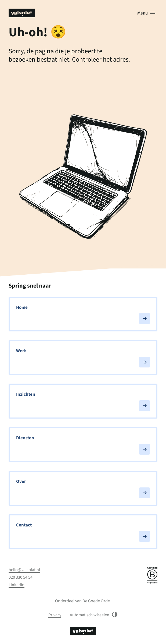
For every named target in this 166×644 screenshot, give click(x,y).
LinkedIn (17, 585)
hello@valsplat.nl (24, 570)
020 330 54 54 (21, 577)
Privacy (55, 615)
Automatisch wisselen (94, 615)
